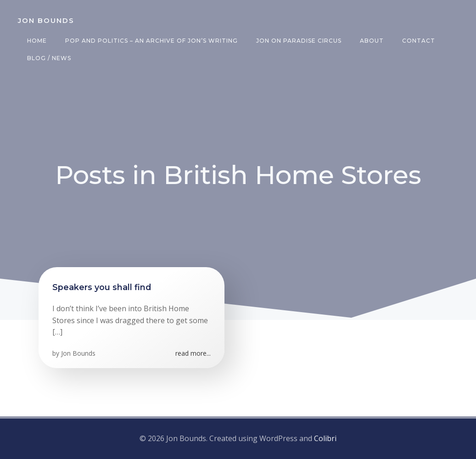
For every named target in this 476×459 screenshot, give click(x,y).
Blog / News (49, 58)
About (372, 41)
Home (37, 41)
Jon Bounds (78, 353)
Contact (419, 41)
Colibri (325, 438)
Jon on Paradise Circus (299, 41)
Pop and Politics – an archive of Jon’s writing (151, 41)
